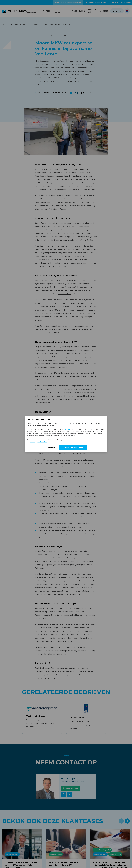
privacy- (32, 442)
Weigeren (51, 448)
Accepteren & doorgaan (73, 448)
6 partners (67, 429)
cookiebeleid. (42, 442)
